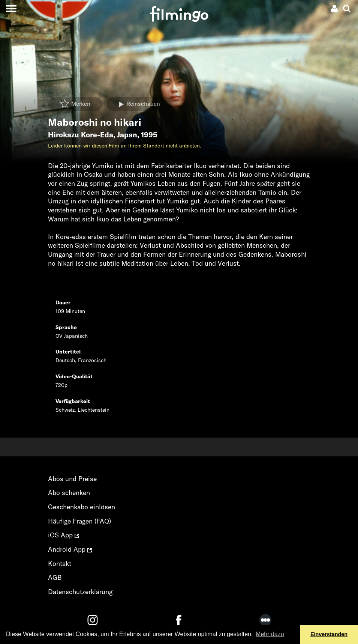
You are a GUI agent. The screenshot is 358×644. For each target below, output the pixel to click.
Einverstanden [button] (329, 634)
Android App (70, 549)
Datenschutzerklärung (80, 592)
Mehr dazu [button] (270, 634)
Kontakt (60, 563)
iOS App (64, 535)
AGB (55, 577)
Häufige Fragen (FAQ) (79, 521)
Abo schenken (69, 493)
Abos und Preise (72, 479)
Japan (127, 135)
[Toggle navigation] (11, 8)
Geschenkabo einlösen (82, 507)
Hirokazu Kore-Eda (81, 135)
